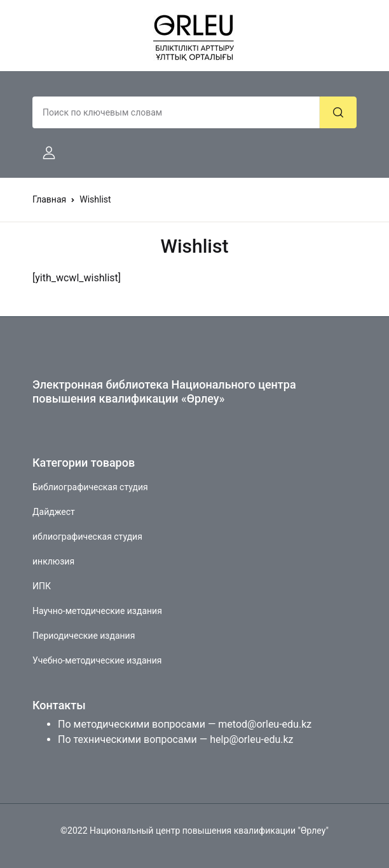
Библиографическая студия (90, 487)
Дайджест (54, 512)
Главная (49, 199)
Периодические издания (84, 636)
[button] (44, 153)
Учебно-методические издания (97, 660)
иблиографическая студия (87, 537)
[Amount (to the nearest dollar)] (176, 112)
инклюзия (53, 561)
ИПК (42, 586)
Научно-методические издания (97, 611)
